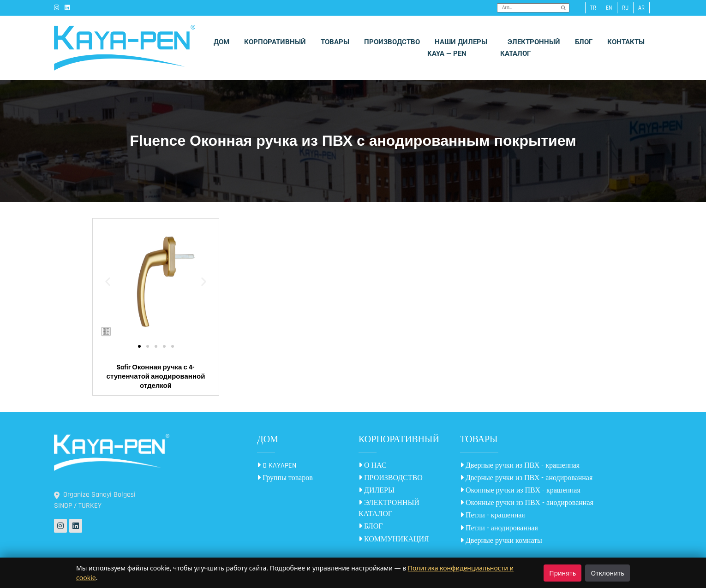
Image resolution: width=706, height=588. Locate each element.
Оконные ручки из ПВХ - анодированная (527, 503)
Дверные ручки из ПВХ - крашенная (520, 466)
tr (593, 8)
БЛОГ (371, 526)
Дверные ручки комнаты (501, 541)
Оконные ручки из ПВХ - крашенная (520, 490)
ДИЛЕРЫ (377, 490)
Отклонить (607, 573)
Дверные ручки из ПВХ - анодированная (526, 478)
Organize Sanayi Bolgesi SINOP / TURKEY (95, 500)
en (609, 8)
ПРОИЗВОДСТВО (391, 478)
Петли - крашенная (493, 515)
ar (641, 8)
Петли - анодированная (499, 528)
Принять (562, 573)
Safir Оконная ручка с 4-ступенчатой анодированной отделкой (156, 377)
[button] (108, 282)
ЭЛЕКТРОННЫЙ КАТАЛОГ (389, 508)
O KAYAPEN (277, 466)
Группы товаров (285, 478)
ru (625, 8)
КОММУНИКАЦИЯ (394, 539)
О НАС (373, 466)
